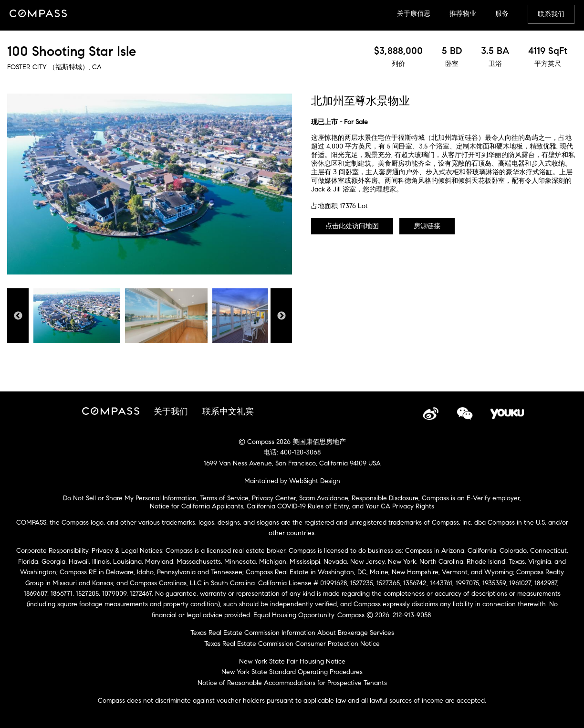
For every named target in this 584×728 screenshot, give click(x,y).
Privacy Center (274, 498)
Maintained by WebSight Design (292, 481)
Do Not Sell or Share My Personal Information (130, 498)
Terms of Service (224, 498)
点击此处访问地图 (352, 226)
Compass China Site (38, 14)
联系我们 (551, 14)
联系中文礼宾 (228, 411)
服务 (502, 14)
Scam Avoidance (324, 498)
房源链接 (427, 226)
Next (281, 316)
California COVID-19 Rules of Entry (298, 506)
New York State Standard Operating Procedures (292, 672)
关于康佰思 (414, 14)
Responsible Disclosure (385, 498)
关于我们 (171, 411)
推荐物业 (463, 14)
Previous (18, 316)
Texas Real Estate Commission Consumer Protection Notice (292, 644)
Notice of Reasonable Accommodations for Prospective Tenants (292, 683)
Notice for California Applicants (197, 506)
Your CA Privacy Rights (400, 506)
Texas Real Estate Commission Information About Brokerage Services (292, 633)
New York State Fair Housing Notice (292, 661)
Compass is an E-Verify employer (471, 498)
